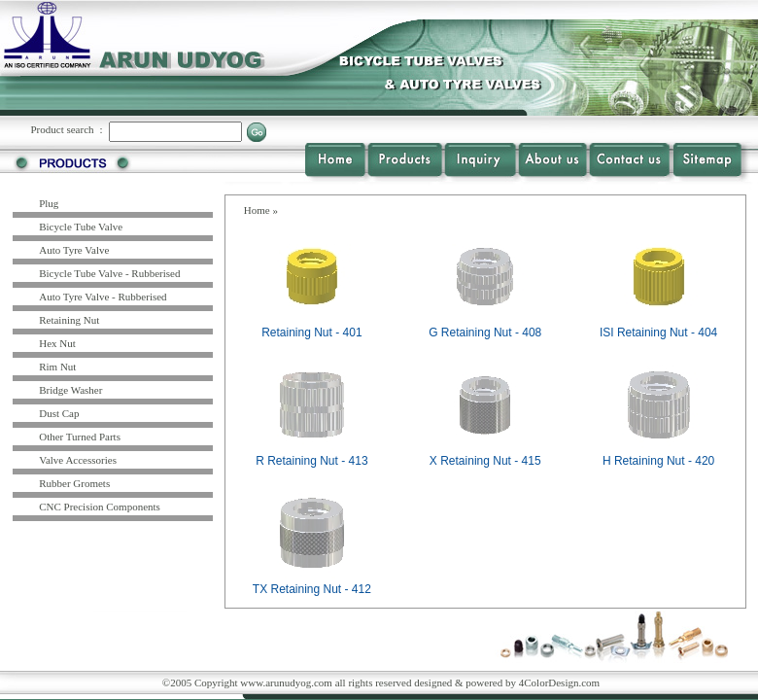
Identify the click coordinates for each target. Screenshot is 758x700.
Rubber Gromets (74, 483)
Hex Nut (57, 343)
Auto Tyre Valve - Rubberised (103, 297)
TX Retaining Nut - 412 (312, 589)
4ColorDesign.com (559, 682)
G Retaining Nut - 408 (485, 332)
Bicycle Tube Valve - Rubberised (109, 273)
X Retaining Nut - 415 (485, 461)
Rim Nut (57, 367)
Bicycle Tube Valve (81, 227)
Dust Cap (59, 413)
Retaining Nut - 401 (311, 332)
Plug (49, 203)
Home (257, 210)
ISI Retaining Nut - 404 (658, 332)
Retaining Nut (69, 320)
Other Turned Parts (80, 437)
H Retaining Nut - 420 (658, 461)
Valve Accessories (78, 460)
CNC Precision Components (100, 507)
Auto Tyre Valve (74, 250)
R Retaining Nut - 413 (311, 461)
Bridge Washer (70, 390)
